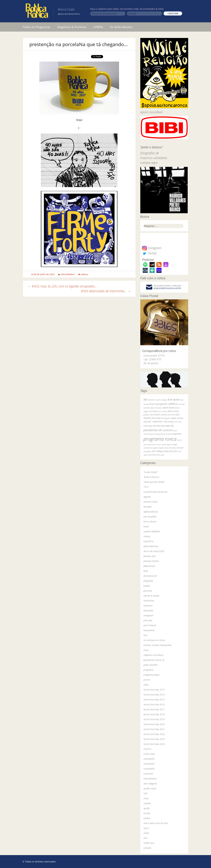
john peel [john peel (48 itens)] (156, 418)
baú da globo (150, 517)
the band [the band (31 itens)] (173, 448)
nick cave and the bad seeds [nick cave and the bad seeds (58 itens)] (157, 426)
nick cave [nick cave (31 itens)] (178, 422)
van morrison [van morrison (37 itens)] (154, 455)
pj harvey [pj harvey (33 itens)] (156, 434)
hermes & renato (151, 596)
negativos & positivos (153, 655)
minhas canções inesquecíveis (158, 645)
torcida (147, 813)
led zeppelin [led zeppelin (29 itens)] (166, 418)
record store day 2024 (154, 744)
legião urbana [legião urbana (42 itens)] (177, 418)
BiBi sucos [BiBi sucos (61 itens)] (149, 400)
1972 (146, 487)
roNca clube (149, 754)
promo (147, 680)
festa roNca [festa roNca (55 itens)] (173, 411)
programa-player (152, 675)
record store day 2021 (154, 729)
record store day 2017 (154, 709)
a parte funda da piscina (155, 492)
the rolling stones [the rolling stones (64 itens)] (161, 451)
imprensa (148, 606)
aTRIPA (98, 27)
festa (146, 571)
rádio (146, 685)
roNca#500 (149, 764)
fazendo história (151, 561)
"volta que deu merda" (154, 482)
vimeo (146, 833)
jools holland (150, 625)
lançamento (149, 630)
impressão (148, 610)
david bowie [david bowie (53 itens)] (169, 408)
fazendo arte (149, 556)
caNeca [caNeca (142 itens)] (173, 404)
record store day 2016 (154, 704)
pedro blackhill (150, 665)
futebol (147, 586)
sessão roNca (150, 788)
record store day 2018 (154, 714)
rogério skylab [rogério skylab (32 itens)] (158, 448)
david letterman (151, 546)
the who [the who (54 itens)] (174, 451)
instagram (148, 615)
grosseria (148, 591)
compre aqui (149, 163)
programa (148, 670)
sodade (147, 803)
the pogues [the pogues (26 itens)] (147, 451)
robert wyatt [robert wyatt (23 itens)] (166, 445)
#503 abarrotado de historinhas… (106, 291)
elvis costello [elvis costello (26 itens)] (163, 411)
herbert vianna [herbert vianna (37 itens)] (160, 415)
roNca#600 (149, 769)
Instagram (152, 248)
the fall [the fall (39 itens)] (180, 448)
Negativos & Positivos (72, 27)
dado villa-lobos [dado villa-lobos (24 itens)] (156, 408)
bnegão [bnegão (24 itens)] (164, 400)
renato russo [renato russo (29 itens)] (156, 444)
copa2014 (148, 541)
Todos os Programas (36, 27)
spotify (147, 808)
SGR (145, 793)
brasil (146, 526)
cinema (147, 536)
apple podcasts (151, 512)
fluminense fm (150, 576)
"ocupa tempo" (151, 472)
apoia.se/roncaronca (69, 14)
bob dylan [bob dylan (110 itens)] (174, 399)
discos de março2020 (154, 551)
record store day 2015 (154, 699)
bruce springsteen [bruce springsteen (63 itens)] (158, 404)
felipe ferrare (149, 566)
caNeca (84, 274)
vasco (146, 828)
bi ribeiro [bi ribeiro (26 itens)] (158, 400)
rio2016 (147, 749)
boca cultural (150, 521)
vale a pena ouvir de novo (156, 823)
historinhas (149, 601)
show (146, 798)
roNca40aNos (68, 274)
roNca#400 (149, 759)
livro (145, 635)
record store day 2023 (154, 739)
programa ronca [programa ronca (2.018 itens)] (160, 439)
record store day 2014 (154, 695)
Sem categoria (150, 784)
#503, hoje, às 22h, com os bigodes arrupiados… (62, 286)
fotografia (148, 581)
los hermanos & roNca (154, 640)
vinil (145, 838)
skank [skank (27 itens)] (166, 448)
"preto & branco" (152, 477)
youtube (147, 848)
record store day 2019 (154, 719)
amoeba (147, 507)
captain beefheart (152, 531)
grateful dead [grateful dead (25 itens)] (148, 415)
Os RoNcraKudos (121, 27)
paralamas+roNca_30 (154, 660)
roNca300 (148, 774)
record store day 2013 (154, 690)
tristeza (147, 818)
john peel (148, 620)
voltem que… (149, 843)
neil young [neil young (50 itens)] (168, 421)
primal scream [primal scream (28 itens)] (166, 434)
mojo (146, 650)
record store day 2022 (154, 734)
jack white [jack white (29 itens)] (171, 415)
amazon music (151, 502)
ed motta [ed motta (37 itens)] (153, 411)
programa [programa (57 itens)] (177, 434)
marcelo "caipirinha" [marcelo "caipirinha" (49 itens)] (153, 421)
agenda (147, 497)
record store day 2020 (154, 724)
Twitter (149, 253)
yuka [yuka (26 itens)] (162, 455)
